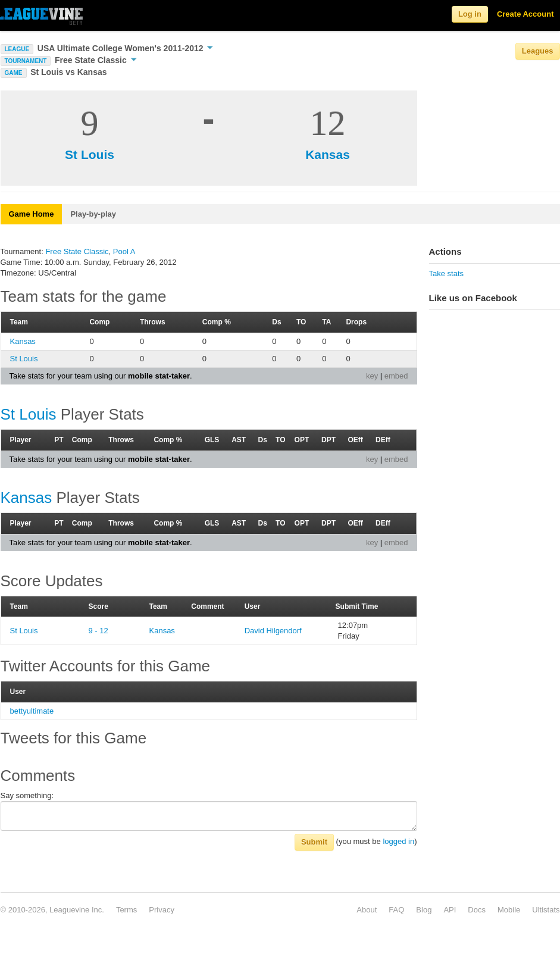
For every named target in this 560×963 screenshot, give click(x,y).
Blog (424, 910)
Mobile (509, 910)
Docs (477, 910)
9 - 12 (98, 631)
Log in (470, 14)
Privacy (162, 910)
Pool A (124, 251)
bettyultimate (32, 711)
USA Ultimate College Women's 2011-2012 (126, 48)
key (372, 376)
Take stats (447, 273)
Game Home (32, 214)
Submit (314, 842)
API (450, 910)
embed (396, 376)
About (367, 910)
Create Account (525, 14)
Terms (126, 910)
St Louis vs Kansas (68, 72)
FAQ (396, 910)
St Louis (90, 154)
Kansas (328, 154)
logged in (398, 841)
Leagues (538, 51)
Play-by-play (93, 214)
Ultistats (546, 910)
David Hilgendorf (273, 631)
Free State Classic (96, 60)
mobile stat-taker (159, 376)
